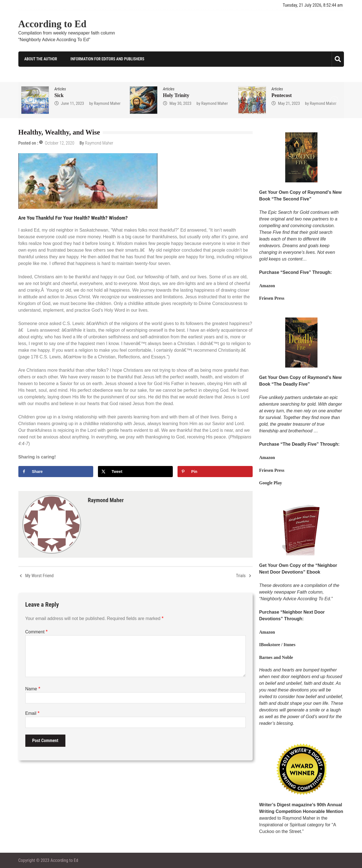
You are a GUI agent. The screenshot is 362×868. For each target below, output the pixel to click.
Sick (59, 95)
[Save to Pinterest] (215, 471)
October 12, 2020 (60, 143)
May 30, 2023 (180, 103)
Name (33, 689)
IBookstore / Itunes (277, 645)
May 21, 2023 (289, 103)
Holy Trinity (176, 95)
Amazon (267, 286)
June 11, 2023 (72, 103)
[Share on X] (136, 471)
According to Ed (52, 24)
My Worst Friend (40, 575)
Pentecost (282, 95)
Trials (241, 575)
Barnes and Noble (276, 657)
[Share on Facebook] (56, 471)
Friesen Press (272, 298)
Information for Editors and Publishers (107, 59)
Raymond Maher (107, 103)
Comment (37, 632)
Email (32, 713)
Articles (60, 89)
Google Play (270, 483)
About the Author (40, 59)
